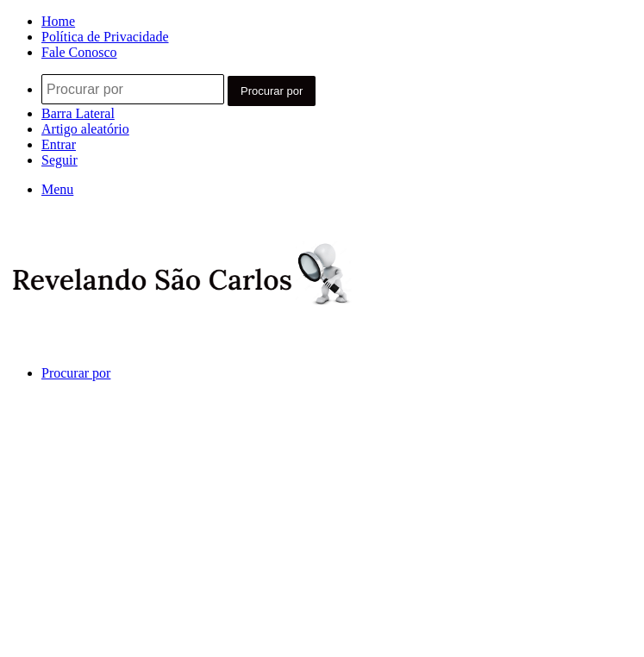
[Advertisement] (322, 528)
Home (58, 21)
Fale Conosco (79, 52)
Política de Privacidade (105, 37)
